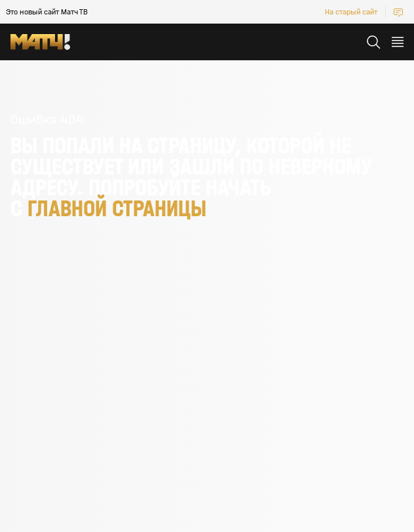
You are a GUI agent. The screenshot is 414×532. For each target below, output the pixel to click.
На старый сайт (351, 12)
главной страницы (117, 208)
